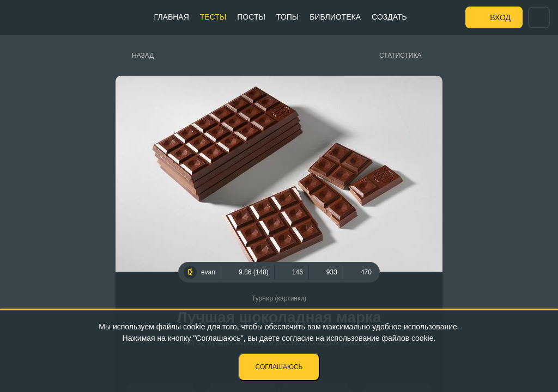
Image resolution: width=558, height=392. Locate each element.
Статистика (400, 56)
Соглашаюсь (279, 367)
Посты (251, 17)
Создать (389, 17)
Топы (287, 17)
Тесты (213, 17)
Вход (500, 17)
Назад (143, 56)
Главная (172, 17)
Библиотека (335, 17)
